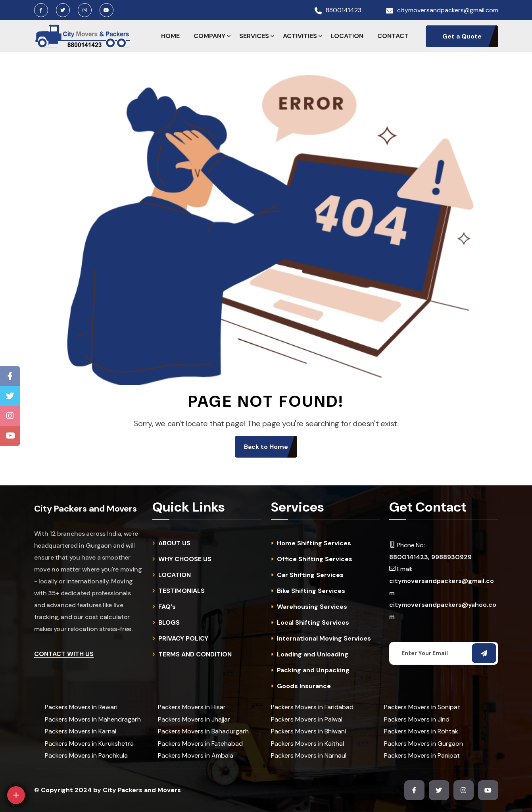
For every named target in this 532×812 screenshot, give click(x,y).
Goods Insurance (304, 686)
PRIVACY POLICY (183, 639)
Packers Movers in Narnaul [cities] (309, 755)
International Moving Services (324, 639)
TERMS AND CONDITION (195, 654)
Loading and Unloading (313, 654)
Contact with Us (64, 654)
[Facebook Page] (10, 376)
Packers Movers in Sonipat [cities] (422, 707)
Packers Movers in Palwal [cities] (307, 719)
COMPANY (209, 36)
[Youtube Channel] (10, 436)
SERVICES (254, 36)
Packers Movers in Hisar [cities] (192, 707)
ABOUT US (174, 543)
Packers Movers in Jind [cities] (417, 719)
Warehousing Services (312, 607)
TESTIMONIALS (181, 591)
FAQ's (167, 607)
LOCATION (347, 36)
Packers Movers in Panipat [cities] (422, 755)
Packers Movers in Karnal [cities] (81, 731)
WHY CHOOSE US (185, 559)
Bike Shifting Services (311, 591)
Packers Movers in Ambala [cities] (196, 755)
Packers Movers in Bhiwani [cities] (308, 731)
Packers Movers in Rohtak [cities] (421, 731)
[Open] (16, 795)
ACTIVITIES (300, 36)
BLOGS (169, 623)
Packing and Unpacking (313, 670)
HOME (170, 36)
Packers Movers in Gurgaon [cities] (423, 744)
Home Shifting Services (314, 543)
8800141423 (344, 10)
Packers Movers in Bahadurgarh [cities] (203, 731)
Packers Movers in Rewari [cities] (81, 707)
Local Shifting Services (313, 623)
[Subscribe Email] (484, 653)
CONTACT (393, 36)
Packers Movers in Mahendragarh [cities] (93, 719)
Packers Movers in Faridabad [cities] (312, 707)
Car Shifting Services (310, 575)
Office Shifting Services (315, 559)
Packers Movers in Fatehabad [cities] (200, 744)
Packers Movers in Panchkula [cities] (86, 755)
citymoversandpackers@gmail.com (448, 10)
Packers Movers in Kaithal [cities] (307, 744)
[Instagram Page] (10, 416)
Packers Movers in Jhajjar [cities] (194, 719)
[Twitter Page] (10, 396)
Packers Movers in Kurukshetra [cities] (89, 744)
